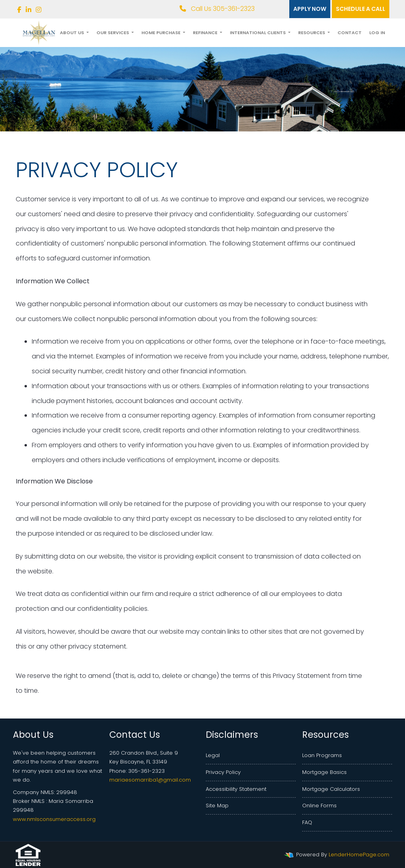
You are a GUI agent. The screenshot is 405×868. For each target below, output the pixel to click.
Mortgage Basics (324, 772)
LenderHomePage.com (359, 855)
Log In (377, 33)
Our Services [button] (113, 33)
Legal (213, 755)
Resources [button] (312, 33)
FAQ (307, 822)
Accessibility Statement (236, 789)
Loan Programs (322, 755)
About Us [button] (73, 33)
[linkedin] (29, 10)
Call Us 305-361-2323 (217, 9)
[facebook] (19, 10)
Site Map (217, 806)
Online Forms (319, 806)
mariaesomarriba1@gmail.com (150, 780)
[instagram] (39, 10)
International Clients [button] (258, 33)
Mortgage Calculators (331, 789)
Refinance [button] (206, 33)
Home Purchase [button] (162, 33)
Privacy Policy (223, 772)
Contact (350, 33)
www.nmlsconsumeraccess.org (54, 819)
